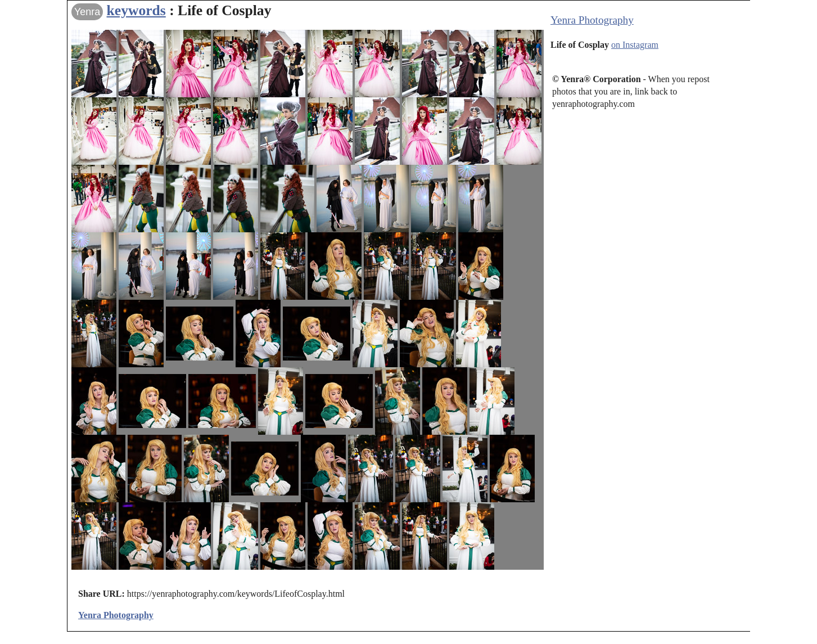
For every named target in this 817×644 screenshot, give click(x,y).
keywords (136, 10)
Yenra (87, 12)
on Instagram (635, 45)
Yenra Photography (592, 20)
